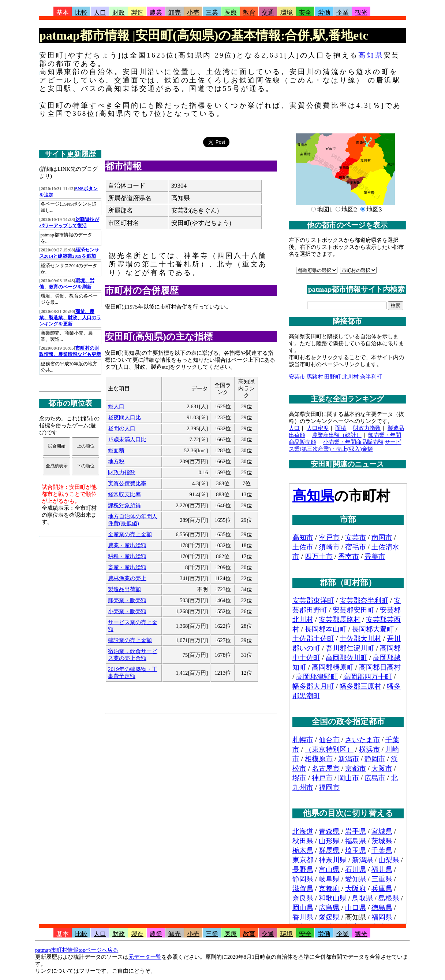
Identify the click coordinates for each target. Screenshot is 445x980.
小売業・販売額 (127, 611)
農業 (156, 13)
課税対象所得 (124, 505)
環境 (287, 13)
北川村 (350, 377)
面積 (341, 428)
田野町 (332, 377)
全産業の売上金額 (130, 534)
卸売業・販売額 (127, 600)
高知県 (371, 55)
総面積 (116, 450)
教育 (249, 13)
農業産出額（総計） (337, 435)
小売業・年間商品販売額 (353, 442)
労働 (324, 13)
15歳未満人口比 (127, 439)
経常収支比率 (124, 494)
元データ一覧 (145, 957)
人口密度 (318, 428)
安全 (305, 13)
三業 (212, 13)
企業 (343, 13)
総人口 (116, 406)
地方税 (116, 461)
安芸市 (297, 377)
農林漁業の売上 (127, 578)
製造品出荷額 (124, 589)
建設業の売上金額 (130, 640)
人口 (100, 13)
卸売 (175, 13)
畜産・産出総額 (127, 567)
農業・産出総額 (127, 545)
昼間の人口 (122, 428)
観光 (361, 13)
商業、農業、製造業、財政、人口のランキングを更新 (70, 318)
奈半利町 (371, 377)
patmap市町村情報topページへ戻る (77, 950)
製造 (137, 13)
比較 (81, 13)
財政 (119, 13)
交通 (268, 13)
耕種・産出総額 (127, 556)
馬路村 (315, 377)
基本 (63, 13)
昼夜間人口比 (124, 417)
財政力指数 (122, 472)
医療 (231, 13)
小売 (193, 13)
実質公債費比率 (127, 483)
